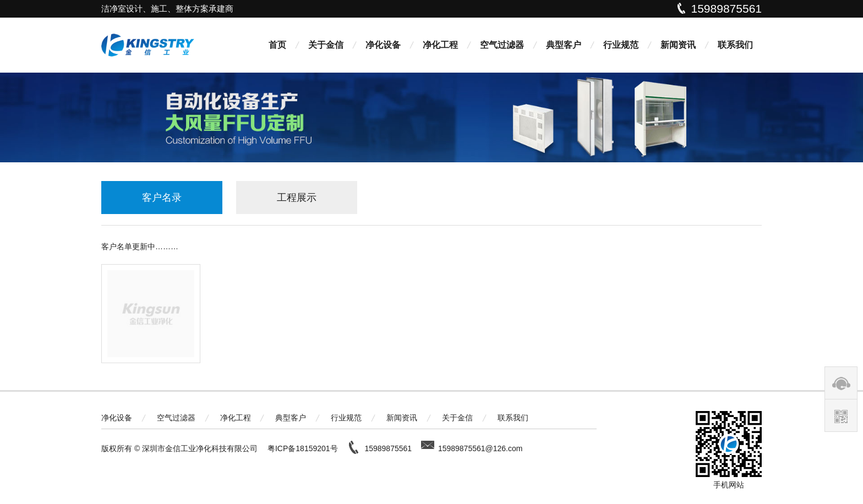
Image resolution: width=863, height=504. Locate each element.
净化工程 (440, 45)
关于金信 (326, 45)
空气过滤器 (502, 45)
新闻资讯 (678, 45)
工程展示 (297, 198)
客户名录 (162, 198)
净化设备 (383, 45)
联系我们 (735, 45)
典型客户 (564, 45)
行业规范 (621, 45)
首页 (277, 45)
